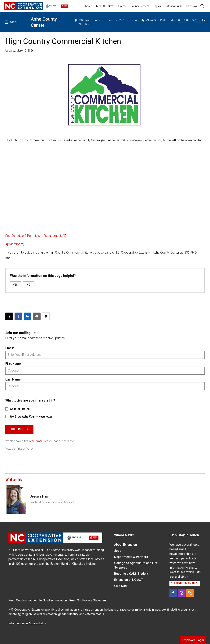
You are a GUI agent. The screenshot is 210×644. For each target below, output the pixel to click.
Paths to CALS (173, 6)
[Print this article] (46, 316)
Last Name (13, 379)
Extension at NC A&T (129, 580)
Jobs (118, 551)
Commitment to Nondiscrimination (44, 600)
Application (13, 244)
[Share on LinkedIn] (28, 316)
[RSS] (190, 593)
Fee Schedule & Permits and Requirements (34, 236)
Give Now (191, 6)
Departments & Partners (131, 557)
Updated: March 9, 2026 (20, 51)
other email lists (39, 441)
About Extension (126, 545)
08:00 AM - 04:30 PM (192, 20)
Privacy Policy (25, 449)
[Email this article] (37, 316)
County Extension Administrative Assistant (52, 502)
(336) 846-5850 (153, 20)
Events (122, 6)
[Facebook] (173, 593)
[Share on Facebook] (18, 316)
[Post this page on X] (9, 316)
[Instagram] (182, 593)
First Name (13, 364)
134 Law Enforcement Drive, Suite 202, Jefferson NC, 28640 (105, 22)
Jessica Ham (40, 496)
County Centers (140, 6)
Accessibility (37, 623)
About (89, 6)
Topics (157, 6)
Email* (10, 348)
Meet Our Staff (105, 6)
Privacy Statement (94, 600)
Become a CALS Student (131, 574)
